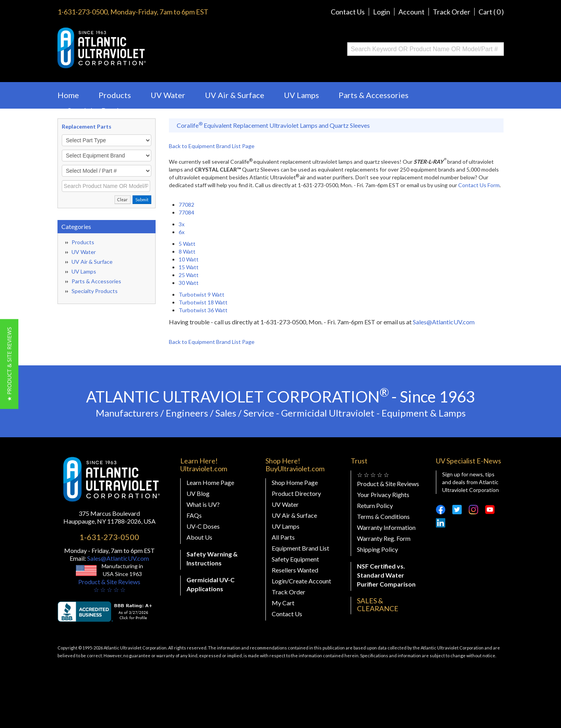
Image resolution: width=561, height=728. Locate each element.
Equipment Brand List (300, 548)
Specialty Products (100, 111)
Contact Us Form (479, 185)
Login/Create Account (301, 581)
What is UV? (203, 504)
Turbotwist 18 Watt (203, 302)
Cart (491, 12)
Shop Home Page (295, 482)
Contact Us (348, 12)
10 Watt (189, 259)
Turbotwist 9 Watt (202, 294)
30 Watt (189, 283)
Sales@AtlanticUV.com (444, 322)
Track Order (452, 12)
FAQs (194, 515)
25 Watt (189, 275)
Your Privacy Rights (383, 495)
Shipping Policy (377, 549)
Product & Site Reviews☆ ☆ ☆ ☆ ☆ (109, 586)
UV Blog (198, 493)
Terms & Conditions (383, 516)
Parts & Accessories (374, 95)
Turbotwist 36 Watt (203, 310)
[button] (9, 364)
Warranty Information (386, 527)
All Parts (283, 537)
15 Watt (189, 267)
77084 (186, 212)
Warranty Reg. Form (384, 538)
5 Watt (187, 244)
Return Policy (375, 505)
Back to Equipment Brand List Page (212, 146)
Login (382, 12)
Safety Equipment (295, 559)
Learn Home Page (210, 482)
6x (182, 232)
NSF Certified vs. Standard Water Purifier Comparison (386, 575)
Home (68, 95)
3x (182, 224)
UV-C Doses (203, 526)
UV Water (168, 95)
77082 (186, 205)
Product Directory (296, 493)
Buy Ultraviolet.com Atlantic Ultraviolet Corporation (133, 48)
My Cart (283, 603)
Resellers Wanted (295, 570)
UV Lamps (301, 95)
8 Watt (187, 251)
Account (411, 12)
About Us (199, 537)
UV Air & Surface (235, 95)
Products (115, 95)
